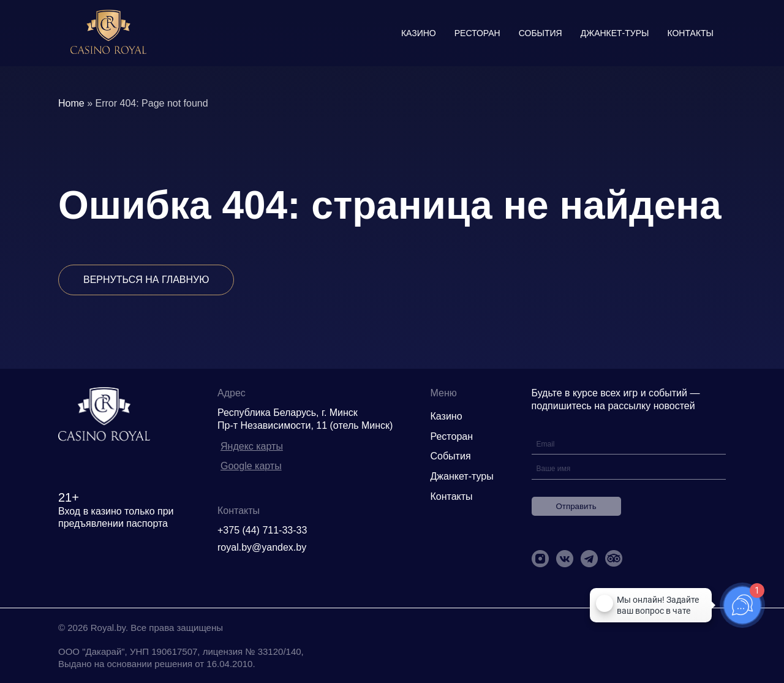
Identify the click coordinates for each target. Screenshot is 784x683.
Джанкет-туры (615, 33)
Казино (419, 33)
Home (71, 103)
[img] (108, 33)
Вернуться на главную (146, 280)
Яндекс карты (252, 446)
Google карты (251, 466)
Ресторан (477, 33)
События (541, 33)
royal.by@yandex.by (262, 547)
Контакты (690, 33)
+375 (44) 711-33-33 (262, 530)
